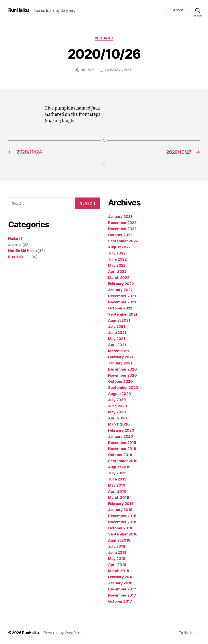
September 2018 (123, 534)
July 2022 (117, 253)
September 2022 (123, 241)
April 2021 (117, 345)
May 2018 (117, 558)
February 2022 (121, 284)
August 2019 (119, 467)
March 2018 (119, 571)
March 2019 (119, 497)
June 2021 (117, 332)
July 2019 (117, 473)
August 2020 (120, 393)
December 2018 (122, 516)
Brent (90, 70)
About (178, 10)
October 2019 (120, 455)
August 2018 (119, 540)
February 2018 (121, 577)
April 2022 (117, 271)
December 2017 (122, 589)
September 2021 (123, 314)
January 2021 (120, 363)
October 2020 (120, 381)
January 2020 (121, 436)
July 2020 (117, 400)
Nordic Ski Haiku (22, 251)
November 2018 (122, 522)
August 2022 (119, 247)
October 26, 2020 (119, 70)
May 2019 (117, 485)
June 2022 (117, 259)
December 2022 (122, 222)
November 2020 (122, 375)
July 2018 (117, 546)
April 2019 (117, 491)
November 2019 (122, 448)
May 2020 (117, 412)
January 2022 (120, 290)
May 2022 (117, 265)
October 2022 (120, 235)
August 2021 (119, 320)
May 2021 (117, 338)
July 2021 (117, 326)
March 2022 (119, 277)
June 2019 (117, 479)
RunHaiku (19, 10)
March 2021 (118, 351)
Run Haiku (104, 38)
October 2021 (120, 308)
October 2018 (120, 528)
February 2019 (121, 503)
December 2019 (122, 442)
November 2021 (122, 302)
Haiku (13, 238)
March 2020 (119, 424)
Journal (15, 244)
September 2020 (123, 387)
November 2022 (122, 229)
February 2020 (121, 430)
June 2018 (117, 552)
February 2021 (121, 357)
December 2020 (122, 369)
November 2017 (122, 595)
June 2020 (118, 406)
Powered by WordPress (63, 632)
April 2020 (117, 418)
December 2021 (122, 296)
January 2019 (120, 510)
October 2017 (120, 601)
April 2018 (117, 564)
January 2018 (120, 583)
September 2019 (123, 461)
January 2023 (120, 216)
